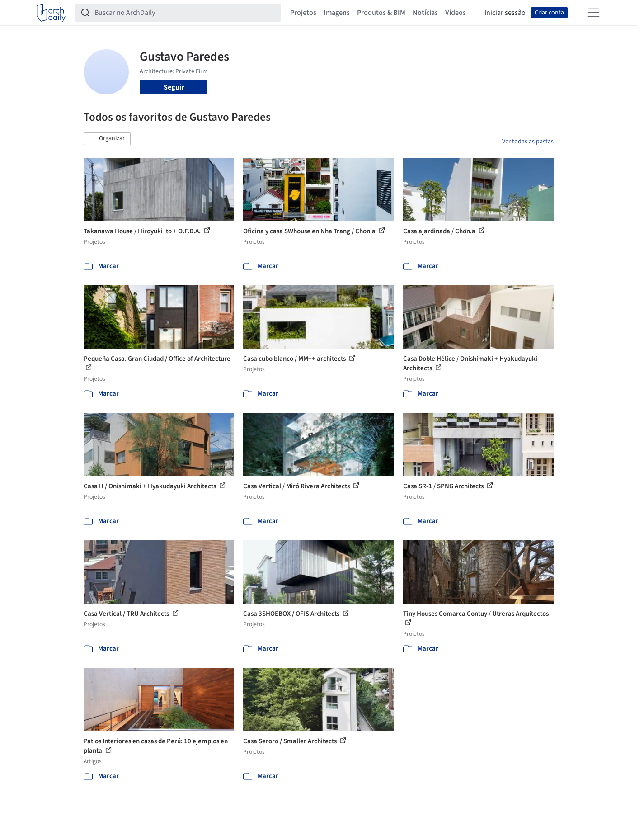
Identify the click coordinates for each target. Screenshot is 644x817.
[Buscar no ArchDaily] (185, 13)
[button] (107, 139)
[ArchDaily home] (51, 13)
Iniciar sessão (505, 13)
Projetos (303, 13)
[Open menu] (593, 13)
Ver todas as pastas (528, 142)
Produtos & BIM (381, 13)
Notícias (425, 13)
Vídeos (456, 13)
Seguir (174, 87)
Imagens (337, 13)
